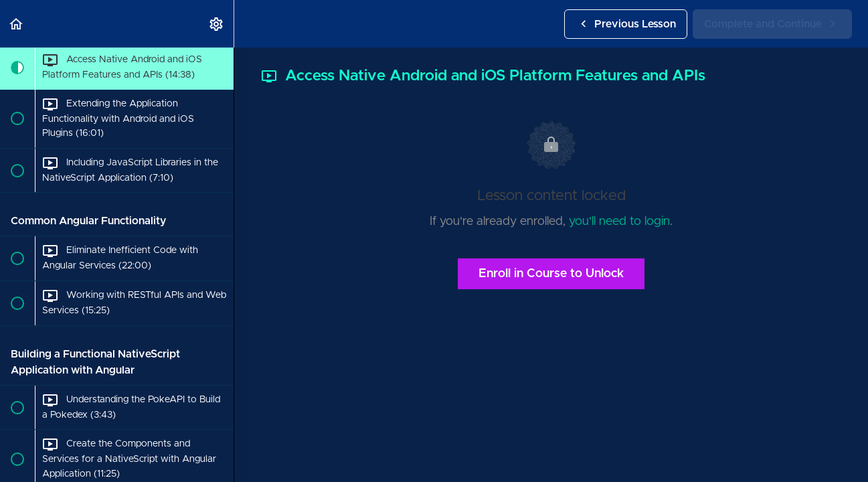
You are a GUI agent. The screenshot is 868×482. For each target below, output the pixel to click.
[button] (17, 24)
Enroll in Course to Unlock (551, 274)
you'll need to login (619, 222)
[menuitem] (217, 24)
